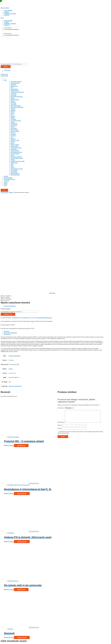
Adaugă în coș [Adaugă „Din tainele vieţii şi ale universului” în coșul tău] (21, 494)
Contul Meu (4, 595)
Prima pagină (4, 192)
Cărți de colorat (15, 131)
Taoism (13, 122)
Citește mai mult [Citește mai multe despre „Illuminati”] (22, 542)
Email (60, 333)
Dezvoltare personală (17, 97)
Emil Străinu (16, 342)
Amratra (10, 342)
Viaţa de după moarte (17, 158)
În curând (7, 181)
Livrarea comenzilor (6, 599)
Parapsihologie (15, 91)
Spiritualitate (14, 89)
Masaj (12, 113)
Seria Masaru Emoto (16, 152)
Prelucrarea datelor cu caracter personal (12, 585)
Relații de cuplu (15, 140)
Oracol (12, 167)
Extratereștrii (14, 86)
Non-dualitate (14, 130)
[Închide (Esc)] (4, 640)
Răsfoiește (52, 198)
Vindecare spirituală (16, 157)
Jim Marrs (10, 534)
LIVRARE (6, 12)
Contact (3, 602)
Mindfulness (14, 124)
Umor (12, 115)
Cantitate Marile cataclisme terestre (11, 217)
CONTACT (7, 15)
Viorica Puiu (26, 390)
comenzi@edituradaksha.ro (45, 223)
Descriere (7, 236)
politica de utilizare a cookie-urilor (89, 633)
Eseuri (12, 143)
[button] (55, 18)
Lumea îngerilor (15, 151)
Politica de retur (5, 601)
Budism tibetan (15, 145)
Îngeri (12, 155)
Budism (13, 118)
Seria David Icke (15, 83)
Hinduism (13, 119)
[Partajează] (11, 640)
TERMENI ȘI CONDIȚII (10, 14)
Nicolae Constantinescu (15, 291)
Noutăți (6, 176)
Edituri (6, 184)
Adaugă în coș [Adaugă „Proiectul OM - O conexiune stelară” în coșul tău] (21, 350)
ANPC (2, 588)
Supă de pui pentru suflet (18, 161)
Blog (5, 185)
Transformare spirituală (17, 92)
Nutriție (13, 112)
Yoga (12, 164)
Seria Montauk (15, 100)
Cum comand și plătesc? (8, 598)
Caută (6, 67)
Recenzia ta (61, 327)
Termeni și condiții (6, 583)
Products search (5, 64)
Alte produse (14, 170)
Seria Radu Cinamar (16, 82)
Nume (60, 330)
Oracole (13, 109)
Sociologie (14, 104)
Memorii (13, 133)
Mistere (13, 101)
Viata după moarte (16, 121)
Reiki (12, 166)
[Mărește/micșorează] (25, 640)
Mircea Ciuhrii (18, 390)
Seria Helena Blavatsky (17, 107)
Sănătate (13, 110)
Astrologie (14, 95)
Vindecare (13, 134)
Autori (6, 182)
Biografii (13, 139)
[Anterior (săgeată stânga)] (4, 642)
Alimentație (14, 125)
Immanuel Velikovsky (10, 211)
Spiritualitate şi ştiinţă (17, 169)
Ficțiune (13, 116)
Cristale (13, 160)
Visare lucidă (14, 146)
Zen (12, 137)
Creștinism (14, 128)
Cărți (5, 80)
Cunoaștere (14, 172)
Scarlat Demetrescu (13, 486)
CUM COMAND (8, 11)
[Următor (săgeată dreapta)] (11, 642)
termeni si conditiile (14, 636)
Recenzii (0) (7, 239)
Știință (12, 98)
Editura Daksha (15, 173)
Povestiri (13, 136)
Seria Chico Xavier (16, 106)
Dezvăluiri (13, 85)
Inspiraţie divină (15, 154)
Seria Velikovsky (15, 175)
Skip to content (5, 8)
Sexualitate (14, 149)
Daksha (11, 274)
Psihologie (14, 94)
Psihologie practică (16, 148)
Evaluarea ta (61, 313)
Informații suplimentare (11, 238)
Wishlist (3, 596)
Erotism (13, 142)
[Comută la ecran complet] (18, 640)
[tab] (54, 236)
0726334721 (26, 223)
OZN (12, 88)
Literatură (13, 103)
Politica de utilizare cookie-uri (9, 586)
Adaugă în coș (8, 219)
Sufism (13, 127)
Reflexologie (14, 163)
